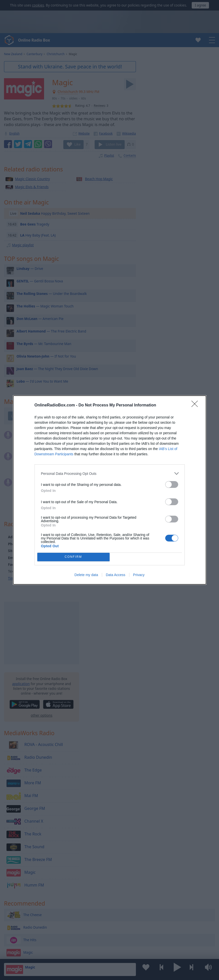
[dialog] (110, 490)
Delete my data (86, 575)
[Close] (196, 405)
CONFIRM (73, 557)
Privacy (139, 575)
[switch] (172, 484)
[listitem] (110, 473)
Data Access (116, 575)
